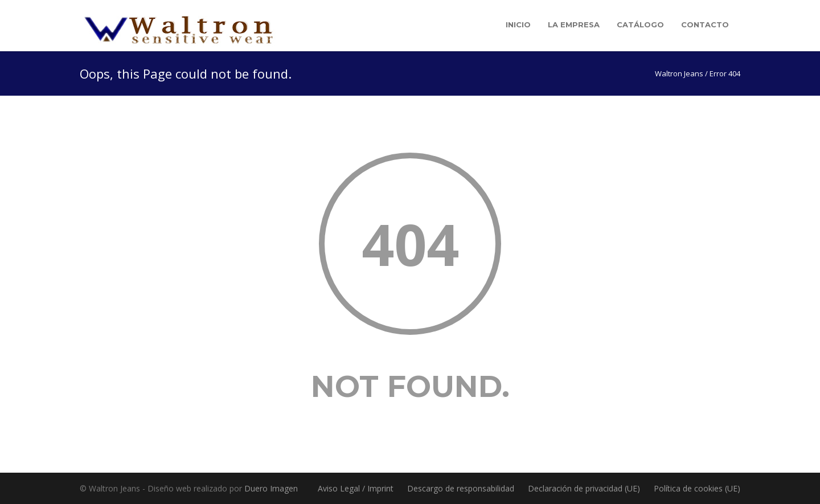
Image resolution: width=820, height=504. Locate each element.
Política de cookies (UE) (697, 488)
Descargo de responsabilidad (461, 488)
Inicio (518, 24)
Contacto (705, 24)
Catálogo (640, 24)
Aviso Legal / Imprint (356, 488)
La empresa (574, 24)
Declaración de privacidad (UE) (584, 488)
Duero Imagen (271, 488)
